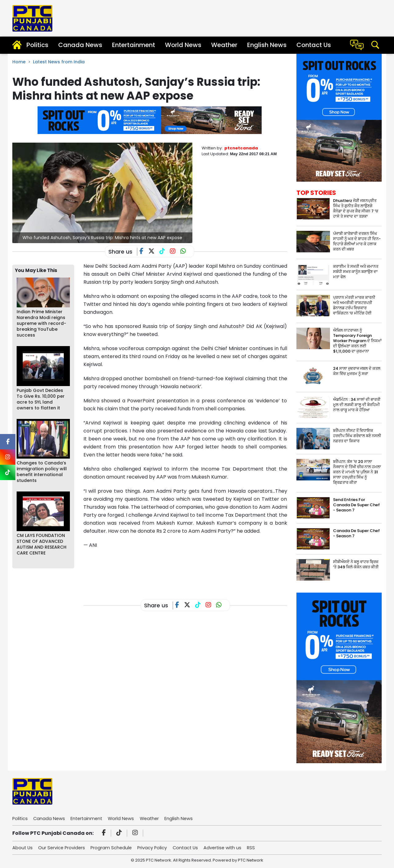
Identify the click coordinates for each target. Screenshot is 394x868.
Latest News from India (59, 62)
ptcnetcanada (241, 148)
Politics (37, 45)
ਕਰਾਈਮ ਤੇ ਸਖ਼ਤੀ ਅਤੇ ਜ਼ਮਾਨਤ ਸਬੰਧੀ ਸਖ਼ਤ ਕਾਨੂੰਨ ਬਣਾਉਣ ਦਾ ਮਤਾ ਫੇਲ (356, 272)
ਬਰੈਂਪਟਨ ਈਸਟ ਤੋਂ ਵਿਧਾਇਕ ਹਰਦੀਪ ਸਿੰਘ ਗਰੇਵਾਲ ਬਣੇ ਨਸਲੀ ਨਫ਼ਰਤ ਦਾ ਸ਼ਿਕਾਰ (357, 436)
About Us (23, 848)
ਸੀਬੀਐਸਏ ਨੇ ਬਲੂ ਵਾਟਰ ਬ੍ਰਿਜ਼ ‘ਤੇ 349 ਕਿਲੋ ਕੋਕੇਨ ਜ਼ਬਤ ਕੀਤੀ (356, 564)
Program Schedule (114, 848)
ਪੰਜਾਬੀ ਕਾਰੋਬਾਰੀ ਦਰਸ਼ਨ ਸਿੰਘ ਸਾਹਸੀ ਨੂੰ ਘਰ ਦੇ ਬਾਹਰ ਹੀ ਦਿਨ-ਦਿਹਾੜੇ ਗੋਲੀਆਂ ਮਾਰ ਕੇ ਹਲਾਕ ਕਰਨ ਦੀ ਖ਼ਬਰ (357, 241)
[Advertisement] (195, 569)
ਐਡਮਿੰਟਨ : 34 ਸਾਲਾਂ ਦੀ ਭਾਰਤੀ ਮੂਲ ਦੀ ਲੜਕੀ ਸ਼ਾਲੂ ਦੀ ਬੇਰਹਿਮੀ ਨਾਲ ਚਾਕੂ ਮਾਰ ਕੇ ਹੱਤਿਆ (357, 405)
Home (19, 62)
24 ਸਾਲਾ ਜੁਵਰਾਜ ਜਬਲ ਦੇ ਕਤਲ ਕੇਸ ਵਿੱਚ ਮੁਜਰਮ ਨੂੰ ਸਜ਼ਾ (357, 371)
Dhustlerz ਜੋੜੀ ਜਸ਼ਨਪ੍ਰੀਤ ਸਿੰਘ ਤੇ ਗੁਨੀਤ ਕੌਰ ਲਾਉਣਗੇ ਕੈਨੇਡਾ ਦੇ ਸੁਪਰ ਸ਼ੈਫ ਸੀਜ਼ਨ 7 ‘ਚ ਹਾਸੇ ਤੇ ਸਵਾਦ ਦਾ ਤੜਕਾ (356, 208)
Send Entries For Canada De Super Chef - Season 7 (356, 505)
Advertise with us (229, 848)
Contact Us (314, 45)
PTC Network (251, 860)
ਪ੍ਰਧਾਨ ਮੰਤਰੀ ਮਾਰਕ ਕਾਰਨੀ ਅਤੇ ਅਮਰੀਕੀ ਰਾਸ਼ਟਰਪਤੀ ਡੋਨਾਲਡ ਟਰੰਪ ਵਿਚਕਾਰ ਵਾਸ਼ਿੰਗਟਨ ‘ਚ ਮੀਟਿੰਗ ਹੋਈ (354, 305)
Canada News (80, 45)
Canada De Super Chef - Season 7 (356, 533)
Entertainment (134, 45)
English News (267, 45)
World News (183, 45)
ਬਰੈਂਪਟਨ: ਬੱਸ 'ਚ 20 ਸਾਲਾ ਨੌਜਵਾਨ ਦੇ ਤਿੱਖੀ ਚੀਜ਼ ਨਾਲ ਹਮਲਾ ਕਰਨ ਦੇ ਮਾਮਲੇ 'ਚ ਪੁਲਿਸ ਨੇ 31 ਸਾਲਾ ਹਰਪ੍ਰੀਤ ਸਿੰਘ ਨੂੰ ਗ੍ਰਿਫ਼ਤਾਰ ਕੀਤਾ (357, 472)
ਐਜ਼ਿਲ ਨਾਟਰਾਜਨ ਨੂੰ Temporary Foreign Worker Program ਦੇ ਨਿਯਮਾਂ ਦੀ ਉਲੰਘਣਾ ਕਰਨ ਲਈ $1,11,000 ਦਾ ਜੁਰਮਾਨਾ (357, 341)
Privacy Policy (156, 848)
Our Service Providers (63, 848)
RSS (258, 848)
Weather (224, 45)
